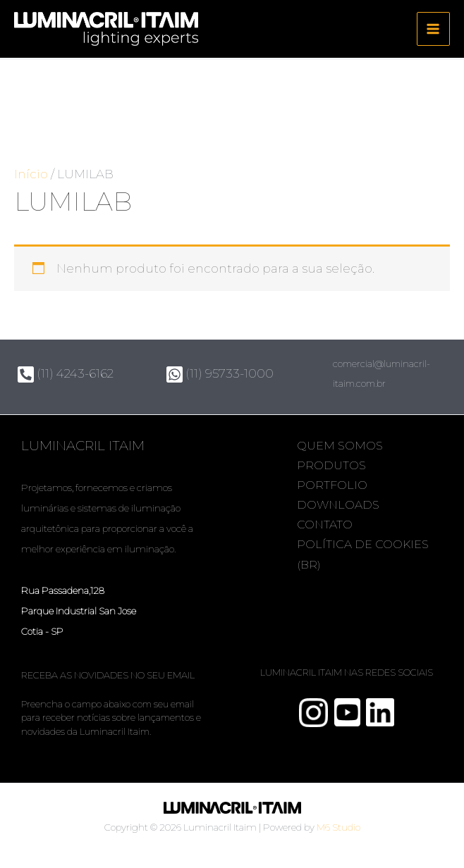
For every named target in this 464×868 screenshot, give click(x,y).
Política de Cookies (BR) (339, 554)
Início (31, 175)
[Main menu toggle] (434, 30)
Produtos (334, 465)
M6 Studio (338, 827)
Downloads (340, 505)
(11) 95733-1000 (220, 373)
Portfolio (334, 485)
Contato (327, 525)
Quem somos (342, 446)
